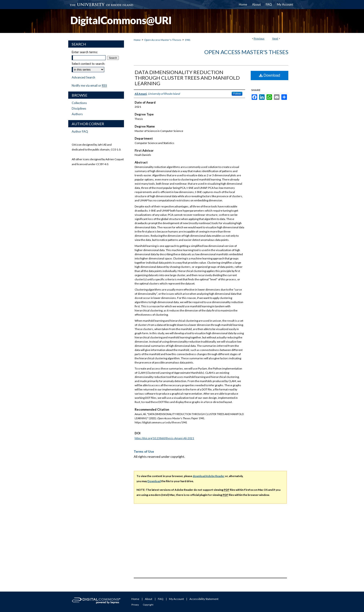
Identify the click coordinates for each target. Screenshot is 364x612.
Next (275, 38)
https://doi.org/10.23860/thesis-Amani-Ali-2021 (164, 438)
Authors (77, 114)
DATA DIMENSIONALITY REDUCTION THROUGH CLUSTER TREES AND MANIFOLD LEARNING (187, 78)
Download (270, 75)
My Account (176, 599)
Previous (259, 38)
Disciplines (79, 108)
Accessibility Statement (204, 599)
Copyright (148, 605)
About (149, 599)
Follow (237, 94)
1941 (188, 40)
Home (137, 40)
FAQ (161, 599)
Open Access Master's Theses (163, 40)
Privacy (135, 605)
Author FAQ (80, 131)
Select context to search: (88, 64)
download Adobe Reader (209, 476)
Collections (79, 103)
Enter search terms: (85, 52)
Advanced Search (83, 77)
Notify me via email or (89, 85)
